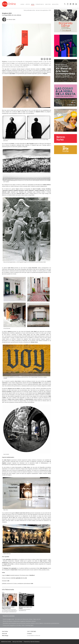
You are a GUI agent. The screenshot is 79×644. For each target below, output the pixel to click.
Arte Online (5, 631)
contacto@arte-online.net (34, 636)
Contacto (29, 633)
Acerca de (4, 633)
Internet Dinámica (35, 642)
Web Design (5, 636)
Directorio (48, 4)
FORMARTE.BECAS (40, 4)
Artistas (28, 4)
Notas (33, 4)
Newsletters (55, 4)
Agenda (22, 4)
